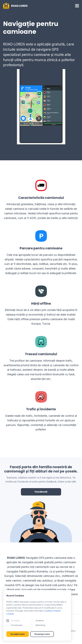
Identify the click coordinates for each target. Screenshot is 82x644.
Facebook (41, 492)
